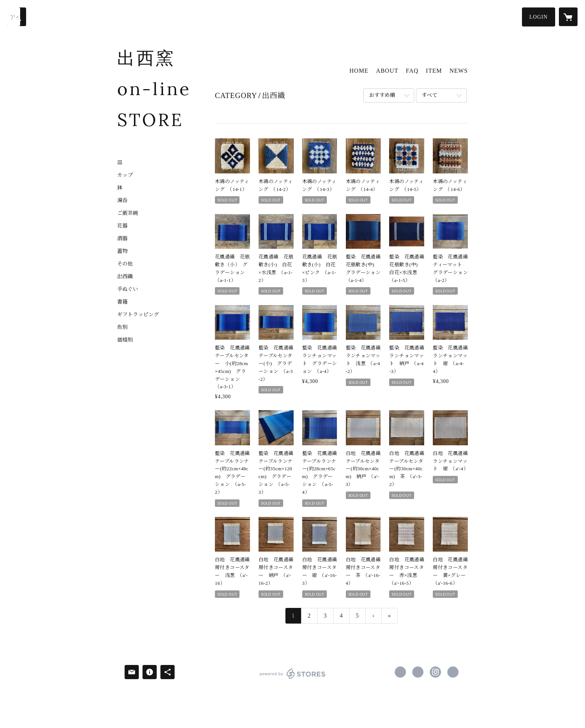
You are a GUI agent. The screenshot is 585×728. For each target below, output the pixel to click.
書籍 (122, 302)
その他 (125, 264)
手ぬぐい (128, 289)
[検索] (17, 17)
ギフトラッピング (138, 315)
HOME (359, 71)
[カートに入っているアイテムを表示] (568, 17)
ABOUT (387, 71)
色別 (122, 327)
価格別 (125, 340)
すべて (429, 95)
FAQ (412, 71)
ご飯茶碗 (128, 213)
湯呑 (122, 201)
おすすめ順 (382, 95)
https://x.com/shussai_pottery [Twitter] (418, 672)
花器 (122, 226)
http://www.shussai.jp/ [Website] (453, 672)
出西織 (125, 277)
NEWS (459, 71)
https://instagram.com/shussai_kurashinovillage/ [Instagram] (435, 672)
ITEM (434, 71)
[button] (539, 17)
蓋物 (122, 251)
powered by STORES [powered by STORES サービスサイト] (292, 679)
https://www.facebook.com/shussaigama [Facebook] (400, 672)
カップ (125, 175)
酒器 (122, 239)
